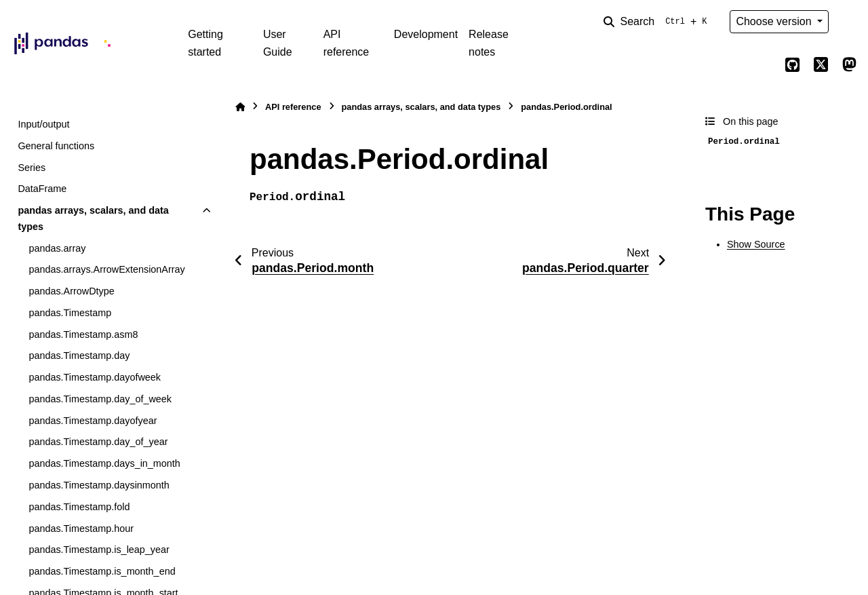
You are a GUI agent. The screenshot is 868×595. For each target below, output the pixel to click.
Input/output (43, 124)
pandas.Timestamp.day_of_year (98, 442)
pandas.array (57, 248)
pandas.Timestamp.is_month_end (102, 571)
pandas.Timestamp (70, 313)
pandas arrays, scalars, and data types (93, 218)
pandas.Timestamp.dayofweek (95, 377)
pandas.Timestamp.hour (81, 529)
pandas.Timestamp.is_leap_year (99, 550)
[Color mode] (849, 22)
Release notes (489, 43)
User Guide (278, 43)
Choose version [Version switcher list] (775, 21)
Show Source (756, 244)
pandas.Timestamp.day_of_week (100, 399)
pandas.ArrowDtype (71, 291)
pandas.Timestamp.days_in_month (104, 463)
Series (32, 168)
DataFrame (42, 189)
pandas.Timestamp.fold (79, 507)
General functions (56, 146)
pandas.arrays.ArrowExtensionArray (106, 269)
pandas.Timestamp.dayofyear (93, 421)
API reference (347, 43)
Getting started (205, 43)
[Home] (240, 107)
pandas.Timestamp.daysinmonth (99, 485)
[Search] (658, 22)
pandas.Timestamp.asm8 (83, 334)
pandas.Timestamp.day (79, 356)
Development (426, 34)
